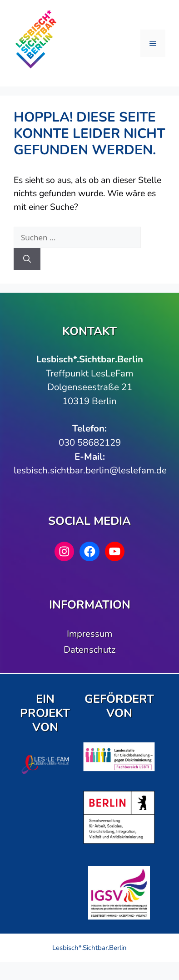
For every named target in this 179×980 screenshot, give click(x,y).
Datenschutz (89, 650)
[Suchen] (27, 259)
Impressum (89, 634)
